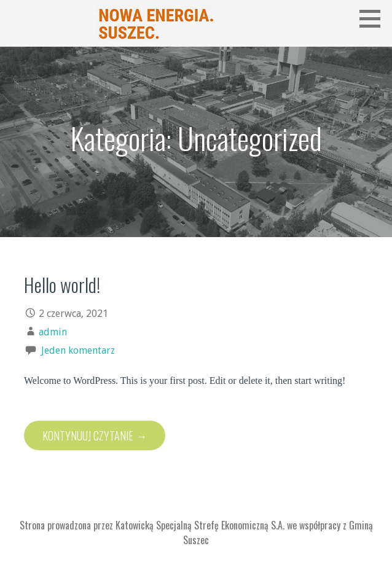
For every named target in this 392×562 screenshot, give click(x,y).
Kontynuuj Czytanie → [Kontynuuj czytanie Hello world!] (95, 435)
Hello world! (62, 284)
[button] (374, 18)
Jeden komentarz (78, 350)
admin (53, 332)
